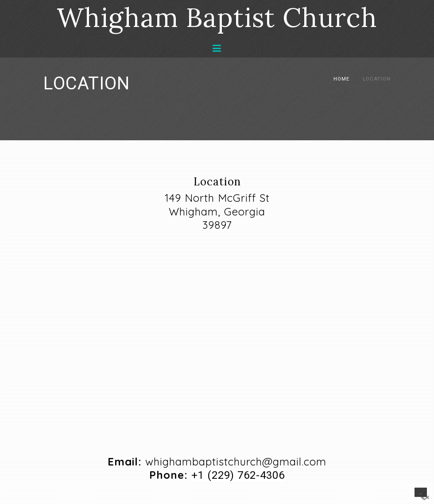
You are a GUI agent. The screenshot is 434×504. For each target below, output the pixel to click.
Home (341, 79)
